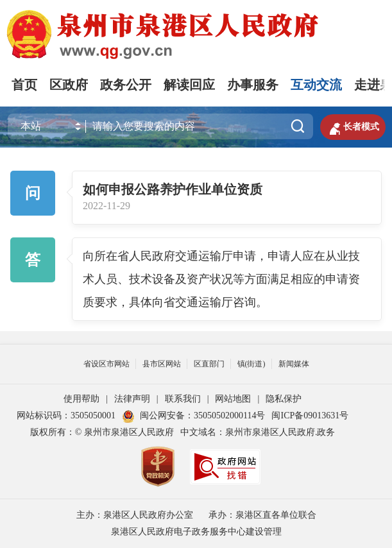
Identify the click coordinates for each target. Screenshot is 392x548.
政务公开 (126, 85)
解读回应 (189, 85)
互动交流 (316, 85)
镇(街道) (251, 364)
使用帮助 (81, 399)
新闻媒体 (294, 364)
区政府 (69, 85)
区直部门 (209, 364)
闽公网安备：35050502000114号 (193, 415)
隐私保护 (284, 399)
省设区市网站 (107, 364)
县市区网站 (162, 364)
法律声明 (132, 399)
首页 (24, 85)
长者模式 (353, 127)
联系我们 (183, 399)
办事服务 (253, 85)
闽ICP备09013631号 (310, 415)
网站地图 (233, 399)
